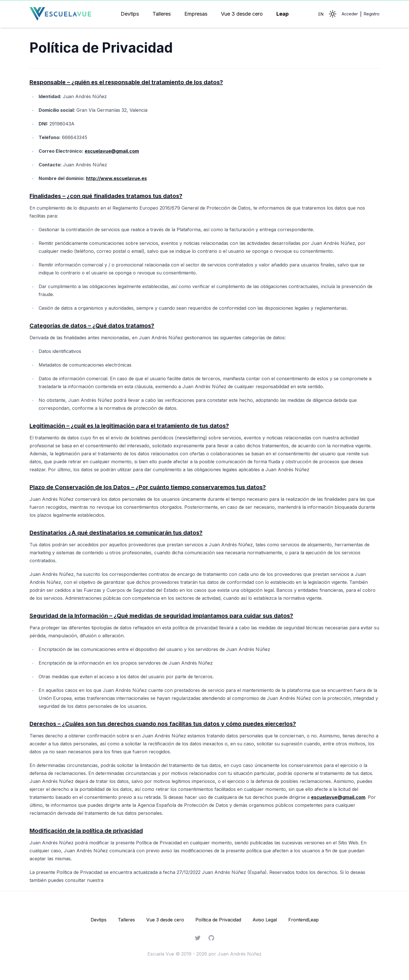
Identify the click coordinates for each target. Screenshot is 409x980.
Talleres (162, 14)
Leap (282, 14)
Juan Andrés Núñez (240, 954)
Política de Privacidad (218, 920)
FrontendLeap (303, 920)
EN (321, 14)
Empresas (196, 14)
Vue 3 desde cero (242, 14)
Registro (372, 14)
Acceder (350, 14)
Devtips (130, 14)
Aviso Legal (265, 920)
